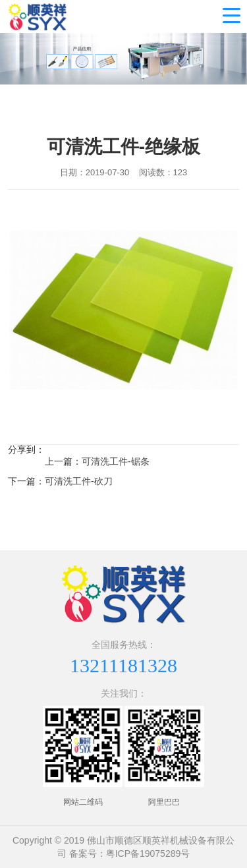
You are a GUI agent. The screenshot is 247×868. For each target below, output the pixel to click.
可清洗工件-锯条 (116, 461)
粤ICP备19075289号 (148, 854)
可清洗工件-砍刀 (79, 481)
